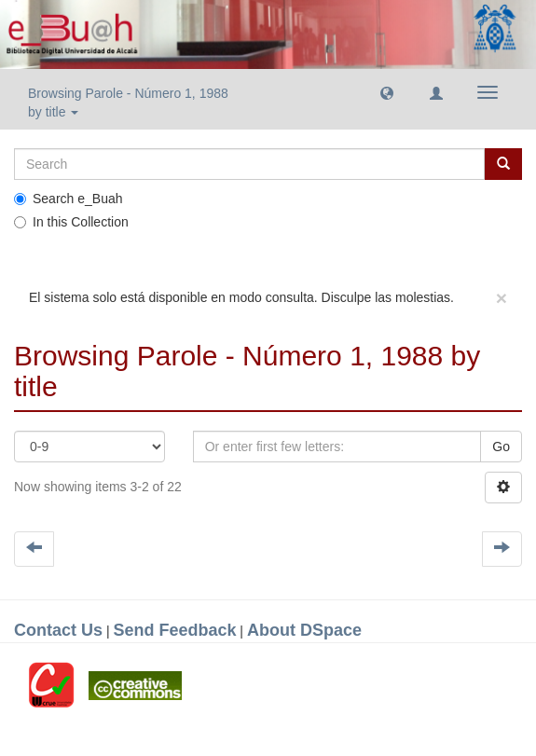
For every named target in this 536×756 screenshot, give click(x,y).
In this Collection (71, 222)
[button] (387, 92)
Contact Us (58, 630)
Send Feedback (174, 630)
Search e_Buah (69, 199)
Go (501, 447)
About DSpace (304, 630)
